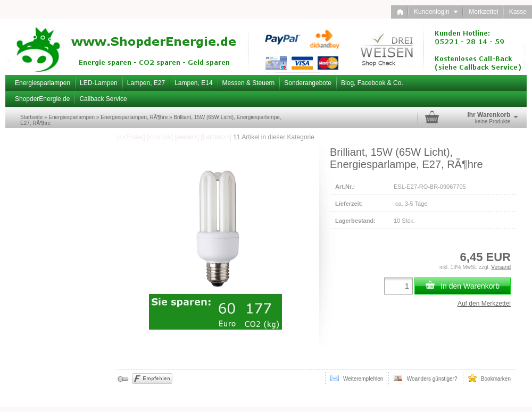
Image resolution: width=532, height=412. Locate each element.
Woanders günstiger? (425, 378)
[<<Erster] (131, 137)
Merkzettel (483, 12)
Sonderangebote (308, 83)
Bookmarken (489, 378)
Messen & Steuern (249, 83)
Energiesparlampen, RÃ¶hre (134, 117)
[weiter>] (187, 137)
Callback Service (103, 99)
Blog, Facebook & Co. (372, 83)
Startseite (31, 117)
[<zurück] (160, 137)
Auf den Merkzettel (484, 304)
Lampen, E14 (193, 83)
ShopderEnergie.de (42, 99)
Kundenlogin (436, 12)
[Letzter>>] (216, 137)
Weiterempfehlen (357, 378)
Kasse (518, 12)
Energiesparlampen (43, 83)
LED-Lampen (99, 83)
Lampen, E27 (146, 83)
